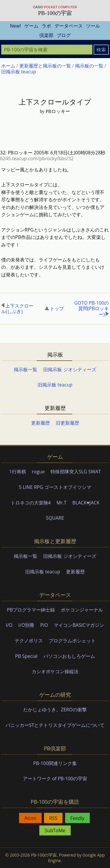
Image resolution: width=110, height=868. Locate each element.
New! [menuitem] (16, 26)
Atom (30, 818)
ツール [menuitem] (93, 26)
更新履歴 (40, 423)
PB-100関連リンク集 (55, 763)
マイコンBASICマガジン (79, 625)
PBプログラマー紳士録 (31, 610)
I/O (9, 625)
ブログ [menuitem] (64, 35)
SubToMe (55, 830)
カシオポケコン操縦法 (55, 671)
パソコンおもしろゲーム (69, 656)
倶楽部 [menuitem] (46, 35)
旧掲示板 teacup (55, 385)
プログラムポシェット (72, 641)
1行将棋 (17, 472)
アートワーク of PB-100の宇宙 (55, 779)
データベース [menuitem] (69, 26)
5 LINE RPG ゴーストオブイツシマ (55, 487)
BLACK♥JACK (86, 503)
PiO (44, 625)
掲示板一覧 (26, 369)
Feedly (77, 818)
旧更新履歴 (67, 423)
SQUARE (55, 518)
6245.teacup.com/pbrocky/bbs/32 (37, 158)
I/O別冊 (27, 625)
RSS (53, 818)
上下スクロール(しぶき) (17, 309)
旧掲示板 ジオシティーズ (70, 369)
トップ (54, 308)
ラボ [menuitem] (46, 26)
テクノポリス (29, 641)
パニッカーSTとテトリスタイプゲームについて (55, 725)
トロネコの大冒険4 (31, 503)
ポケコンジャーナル (82, 610)
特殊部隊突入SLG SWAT (76, 472)
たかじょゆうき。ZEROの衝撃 (55, 710)
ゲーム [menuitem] (31, 26)
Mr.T (62, 503)
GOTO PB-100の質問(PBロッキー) (92, 309)
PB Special (26, 656)
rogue (38, 472)
